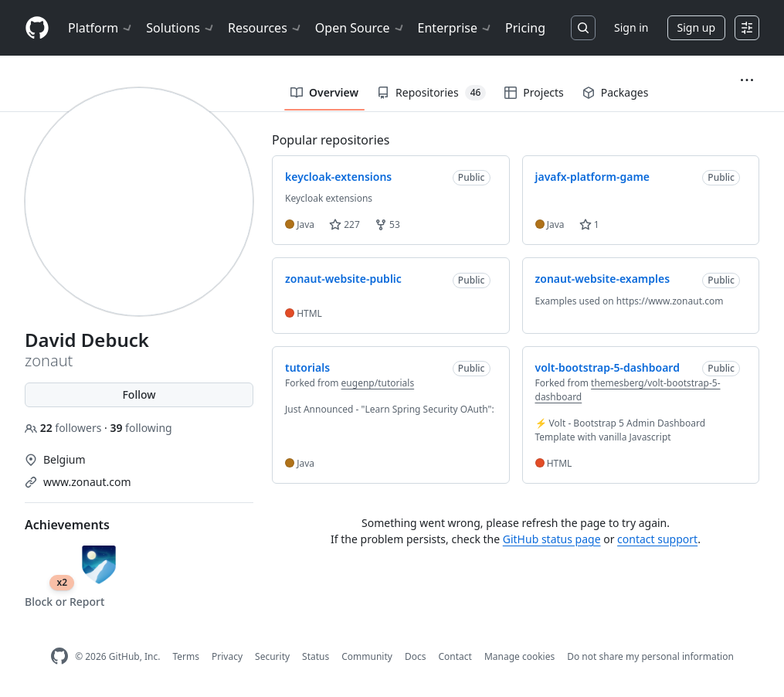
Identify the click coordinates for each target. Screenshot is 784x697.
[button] (747, 80)
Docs (416, 656)
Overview (324, 92)
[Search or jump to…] (583, 28)
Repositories (431, 93)
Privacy (227, 656)
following (141, 428)
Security (272, 656)
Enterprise (455, 28)
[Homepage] (37, 28)
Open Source (360, 28)
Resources (265, 28)
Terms (186, 656)
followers (64, 428)
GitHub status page (552, 539)
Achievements (67, 525)
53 (387, 224)
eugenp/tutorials (378, 383)
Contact (455, 656)
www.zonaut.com (87, 482)
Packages (616, 92)
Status (316, 656)
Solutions (181, 28)
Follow (139, 394)
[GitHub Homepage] (59, 656)
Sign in (631, 27)
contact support (657, 539)
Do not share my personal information (650, 656)
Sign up (696, 27)
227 (344, 224)
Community (367, 656)
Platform (101, 28)
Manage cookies (519, 656)
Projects (534, 92)
